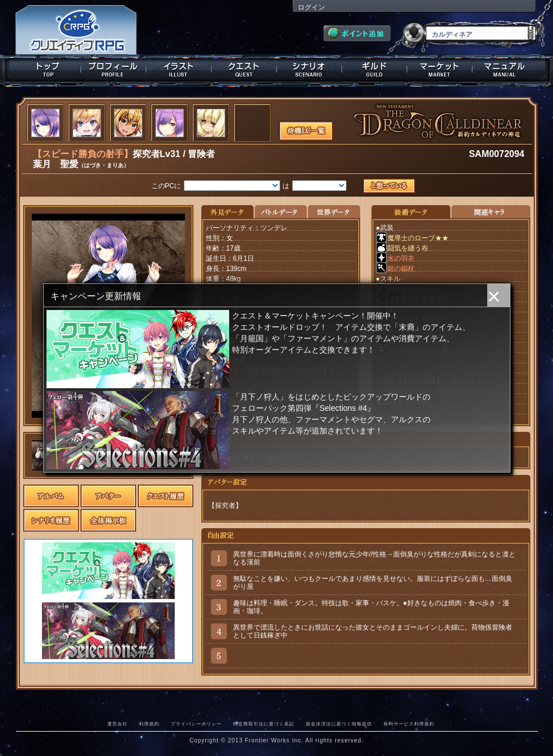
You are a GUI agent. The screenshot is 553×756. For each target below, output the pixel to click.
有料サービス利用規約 (409, 724)
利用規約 (149, 724)
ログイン (311, 7)
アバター (108, 496)
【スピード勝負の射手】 (83, 154)
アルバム (51, 496)
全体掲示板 (108, 520)
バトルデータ (280, 212)
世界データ (334, 212)
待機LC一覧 (306, 130)
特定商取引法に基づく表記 (264, 724)
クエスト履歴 (166, 496)
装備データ (411, 212)
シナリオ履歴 (51, 520)
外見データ (228, 212)
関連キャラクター (491, 212)
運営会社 (117, 724)
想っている (391, 187)
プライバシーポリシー (196, 724)
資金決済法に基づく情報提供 (339, 724)
